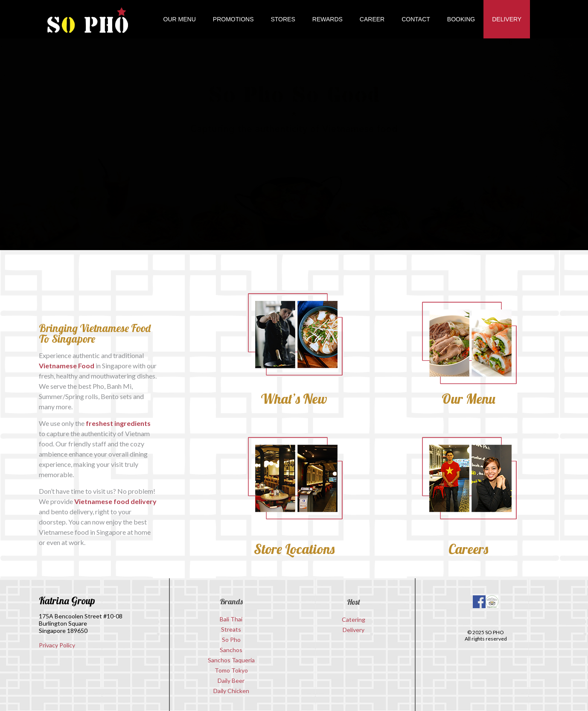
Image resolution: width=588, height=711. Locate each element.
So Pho (231, 640)
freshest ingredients (118, 423)
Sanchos (231, 650)
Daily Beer (231, 680)
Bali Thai (231, 619)
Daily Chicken (231, 691)
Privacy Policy (57, 645)
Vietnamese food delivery (115, 501)
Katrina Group (67, 601)
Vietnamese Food (67, 366)
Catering (354, 619)
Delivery (354, 630)
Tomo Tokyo (231, 670)
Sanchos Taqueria (231, 660)
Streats (231, 629)
